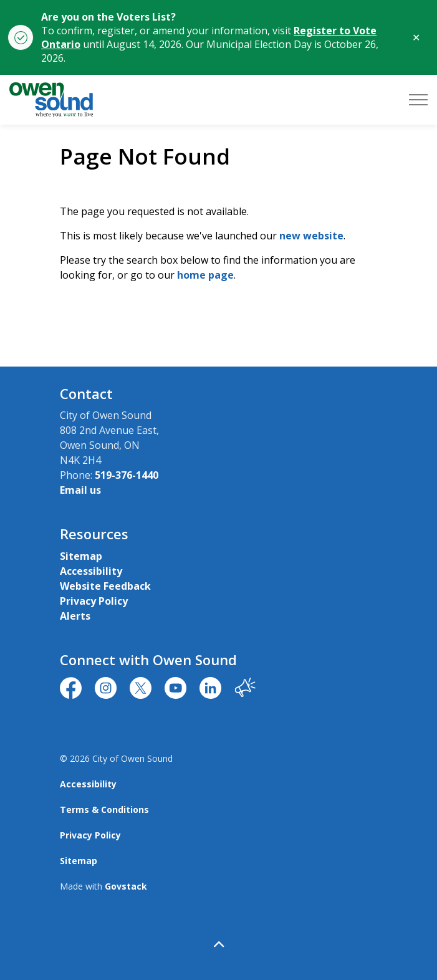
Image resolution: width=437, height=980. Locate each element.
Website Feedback (105, 586)
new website (311, 236)
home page (205, 275)
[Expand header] (418, 100)
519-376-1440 (127, 475)
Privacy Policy (94, 601)
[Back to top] (219, 944)
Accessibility (91, 571)
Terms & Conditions (104, 809)
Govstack (126, 886)
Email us (80, 490)
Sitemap (81, 556)
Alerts (75, 616)
